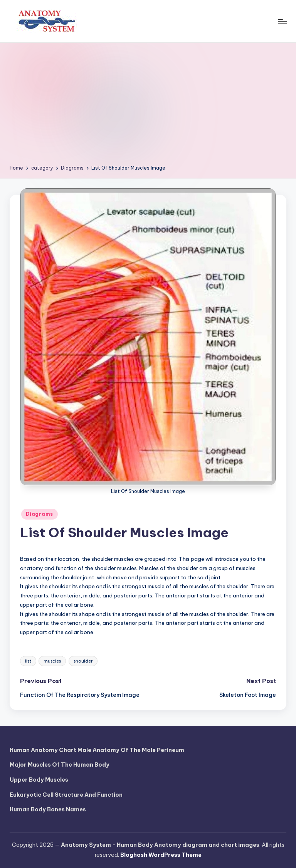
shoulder (83, 661)
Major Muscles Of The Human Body (60, 765)
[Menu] (282, 21)
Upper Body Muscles (39, 780)
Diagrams (40, 514)
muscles (52, 661)
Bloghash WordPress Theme (161, 855)
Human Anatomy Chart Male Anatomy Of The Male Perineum (97, 750)
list (28, 661)
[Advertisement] (148, 106)
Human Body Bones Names (48, 809)
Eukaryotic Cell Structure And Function (66, 795)
